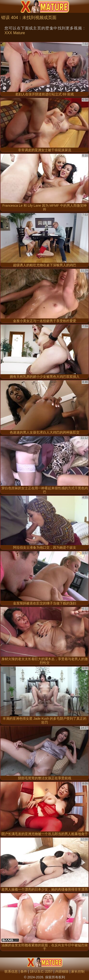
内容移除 (62, 971)
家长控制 (78, 971)
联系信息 (11, 971)
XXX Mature (15, 33)
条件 (24, 971)
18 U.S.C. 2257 (41, 971)
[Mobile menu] (4, 6)
